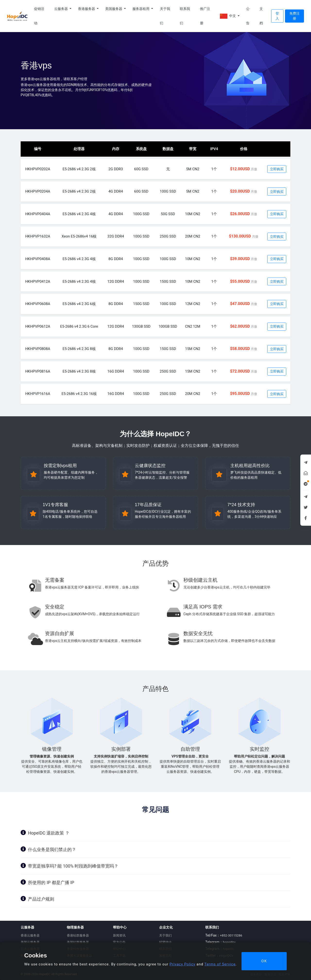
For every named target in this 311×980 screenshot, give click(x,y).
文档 (261, 16)
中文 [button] (228, 16)
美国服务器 (114, 9)
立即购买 (277, 169)
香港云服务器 (30, 935)
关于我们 (165, 16)
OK (264, 961)
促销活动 (39, 16)
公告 (248, 16)
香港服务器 (87, 9)
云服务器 (61, 9)
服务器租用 (141, 9)
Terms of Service (220, 964)
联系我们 (185, 16)
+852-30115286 (231, 935)
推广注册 (205, 16)
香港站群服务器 (78, 935)
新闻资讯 (119, 935)
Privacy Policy (182, 964)
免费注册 (294, 16)
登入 (277, 16)
